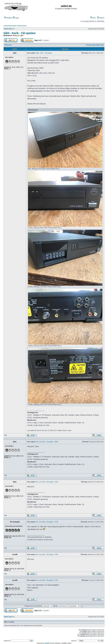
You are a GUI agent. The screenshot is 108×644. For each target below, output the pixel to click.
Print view (8, 45)
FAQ (93, 18)
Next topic (100, 45)
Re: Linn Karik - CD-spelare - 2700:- (47, 482)
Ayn (22, 35)
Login (16, 18)
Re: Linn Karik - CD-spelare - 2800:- (47, 442)
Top (5, 435)
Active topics (22, 26)
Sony (15, 35)
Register (8, 18)
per (19, 35)
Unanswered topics (10, 26)
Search (101, 18)
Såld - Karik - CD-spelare (20, 33)
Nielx (38, 430)
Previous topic (91, 45)
